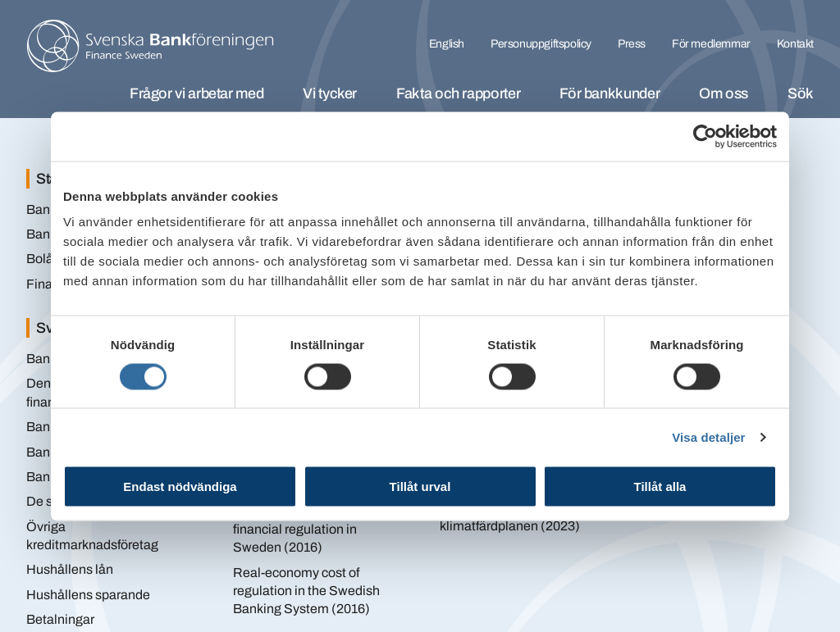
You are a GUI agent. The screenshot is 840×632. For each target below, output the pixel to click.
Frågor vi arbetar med (196, 93)
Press (632, 44)
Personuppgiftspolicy (541, 44)
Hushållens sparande (88, 595)
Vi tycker (330, 93)
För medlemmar (711, 44)
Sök (801, 93)
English (447, 44)
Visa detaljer (708, 436)
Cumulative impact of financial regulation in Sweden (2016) (295, 529)
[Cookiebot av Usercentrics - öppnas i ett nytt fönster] (705, 136)
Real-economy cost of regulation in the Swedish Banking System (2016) (306, 591)
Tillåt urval (420, 487)
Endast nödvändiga (180, 487)
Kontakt (795, 44)
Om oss (724, 93)
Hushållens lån (70, 569)
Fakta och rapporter (458, 93)
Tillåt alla (660, 487)
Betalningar (60, 619)
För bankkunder (609, 93)
